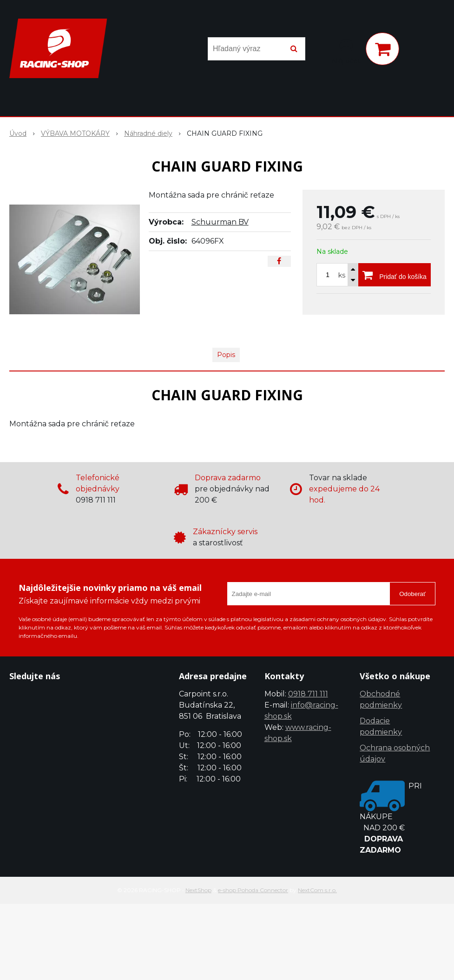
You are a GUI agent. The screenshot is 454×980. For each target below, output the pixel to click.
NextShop (198, 890)
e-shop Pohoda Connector (253, 890)
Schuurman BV (220, 222)
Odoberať (412, 594)
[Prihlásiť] (346, 51)
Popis (226, 355)
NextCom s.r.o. (317, 890)
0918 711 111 (308, 694)
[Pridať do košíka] (395, 275)
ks (342, 275)
